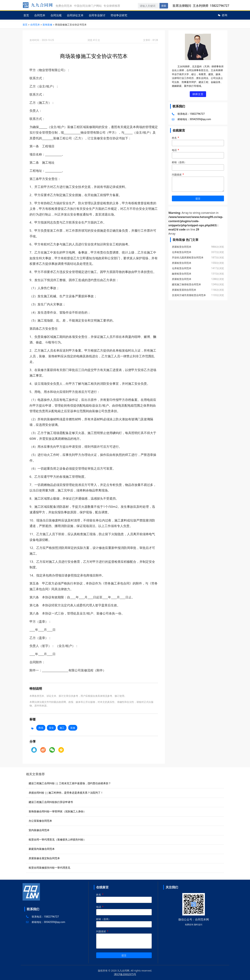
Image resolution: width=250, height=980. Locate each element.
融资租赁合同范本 (182, 274)
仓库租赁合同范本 (182, 252)
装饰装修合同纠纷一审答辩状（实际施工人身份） (57, 811)
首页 (26, 15)
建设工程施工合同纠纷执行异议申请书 (51, 802)
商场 (41, 728)
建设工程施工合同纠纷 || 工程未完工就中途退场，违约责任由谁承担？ (70, 783)
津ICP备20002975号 (125, 974)
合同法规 (56, 15)
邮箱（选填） (198, 165)
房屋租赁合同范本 (182, 247)
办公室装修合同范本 (40, 821)
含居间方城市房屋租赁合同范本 (189, 295)
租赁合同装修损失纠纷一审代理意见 (49, 867)
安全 (51, 728)
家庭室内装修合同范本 (42, 849)
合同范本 (40, 15)
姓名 (198, 141)
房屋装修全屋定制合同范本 (44, 858)
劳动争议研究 (119, 15)
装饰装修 (47, 25)
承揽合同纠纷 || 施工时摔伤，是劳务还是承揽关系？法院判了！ (66, 792)
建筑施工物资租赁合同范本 (186, 285)
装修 (73, 728)
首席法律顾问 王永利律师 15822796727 (201, 6)
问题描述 (198, 183)
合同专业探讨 (97, 15)
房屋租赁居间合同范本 (184, 290)
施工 (62, 728)
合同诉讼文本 (75, 15)
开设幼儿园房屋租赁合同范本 (188, 258)
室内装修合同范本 (39, 830)
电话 (198, 153)
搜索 (164, 6)
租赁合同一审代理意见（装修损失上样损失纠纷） (57, 839)
